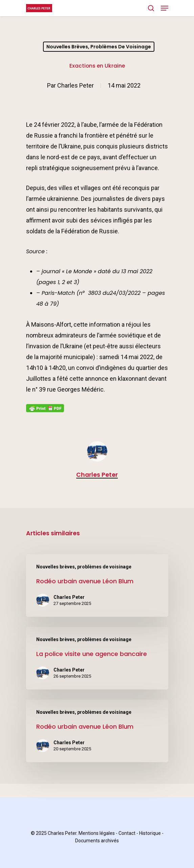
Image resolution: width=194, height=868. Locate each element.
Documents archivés (97, 841)
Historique (150, 833)
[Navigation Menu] (165, 8)
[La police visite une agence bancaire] (97, 658)
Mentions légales (97, 833)
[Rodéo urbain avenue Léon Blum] (97, 585)
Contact (127, 833)
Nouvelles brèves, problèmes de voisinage (99, 47)
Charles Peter (76, 85)
